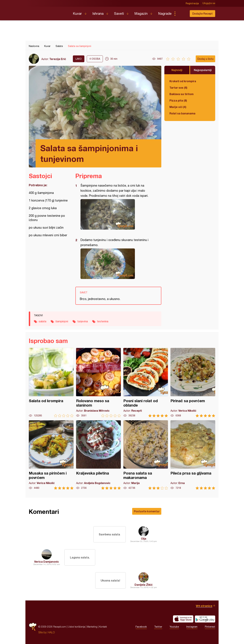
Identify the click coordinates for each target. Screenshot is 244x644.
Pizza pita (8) (178, 100)
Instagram (192, 627)
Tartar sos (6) (178, 88)
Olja (144, 539)
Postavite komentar (147, 511)
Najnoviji (177, 70)
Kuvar (77, 13)
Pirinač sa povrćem (193, 383)
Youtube (174, 627)
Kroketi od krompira (183, 81)
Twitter (158, 627)
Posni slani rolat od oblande (146, 383)
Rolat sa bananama (182, 113)
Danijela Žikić (144, 585)
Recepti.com (48, 12)
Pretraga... (182, 14)
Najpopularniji (203, 70)
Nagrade (165, 13)
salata (42, 321)
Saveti (119, 13)
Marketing (92, 627)
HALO (51, 632)
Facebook (141, 627)
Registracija (192, 3)
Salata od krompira (51, 383)
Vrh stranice (204, 606)
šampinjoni (62, 321)
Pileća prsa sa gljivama (193, 455)
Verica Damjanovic (47, 562)
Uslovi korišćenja (77, 627)
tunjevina (83, 321)
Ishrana (98, 13)
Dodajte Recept (202, 13)
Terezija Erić (58, 59)
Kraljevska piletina (98, 455)
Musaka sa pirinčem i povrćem (51, 455)
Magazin (141, 13)
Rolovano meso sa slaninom (98, 383)
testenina (103, 321)
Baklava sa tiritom (181, 94)
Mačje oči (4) (178, 107)
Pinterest (210, 627)
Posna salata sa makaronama (146, 455)
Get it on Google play (205, 619)
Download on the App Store (183, 619)
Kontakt (103, 627)
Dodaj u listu (205, 59)
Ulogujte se (209, 3)
